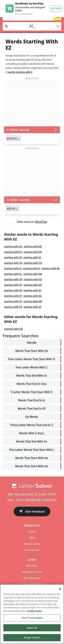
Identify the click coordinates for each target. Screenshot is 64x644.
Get (56, 9)
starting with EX (13, 307)
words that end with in (32, 376)
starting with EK (51, 268)
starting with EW (33, 301)
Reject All (32, 628)
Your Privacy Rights (32, 618)
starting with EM (33, 274)
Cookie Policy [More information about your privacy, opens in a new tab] (34, 611)
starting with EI (13, 268)
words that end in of (32, 409)
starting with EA (13, 246)
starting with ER (13, 290)
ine (12, 208)
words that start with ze (32, 351)
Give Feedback (32, 512)
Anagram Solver (32, 572)
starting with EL (13, 274)
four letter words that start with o (32, 359)
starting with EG (13, 263)
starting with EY (33, 307)
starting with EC (13, 252)
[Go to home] (32, 486)
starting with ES (33, 290)
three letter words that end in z (31, 425)
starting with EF (32, 257)
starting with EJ (32, 268)
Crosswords (32, 550)
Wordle (32, 343)
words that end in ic (32, 400)
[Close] (60, 589)
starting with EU (33, 296)
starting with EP (13, 285)
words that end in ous (32, 384)
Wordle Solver (32, 544)
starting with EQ (33, 285)
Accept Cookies (32, 637)
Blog (32, 538)
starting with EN (13, 279)
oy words (32, 417)
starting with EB (33, 246)
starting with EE (13, 257)
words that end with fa (32, 441)
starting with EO (33, 279)
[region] (32, 614)
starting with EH (33, 263)
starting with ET (13, 296)
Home (32, 531)
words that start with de (32, 466)
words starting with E (20, 72)
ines (13, 138)
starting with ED (33, 252)
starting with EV (13, 301)
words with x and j (32, 433)
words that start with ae (32, 458)
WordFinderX (32, 578)
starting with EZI (13, 329)
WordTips (41, 222)
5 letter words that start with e (32, 392)
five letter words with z (32, 367)
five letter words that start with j (31, 450)
